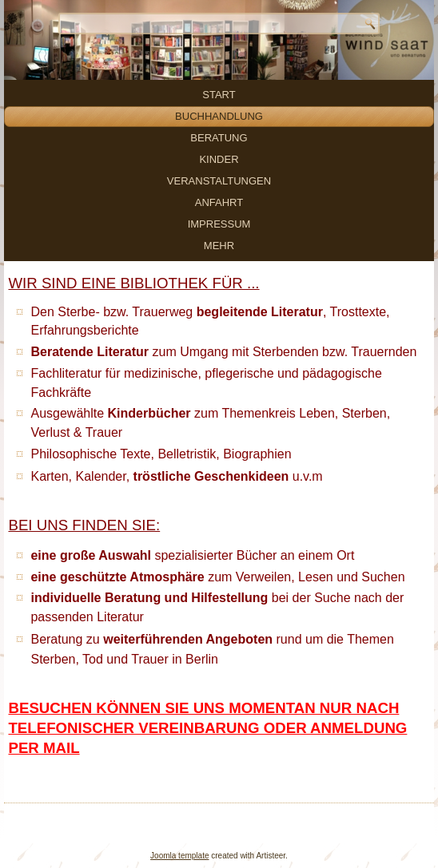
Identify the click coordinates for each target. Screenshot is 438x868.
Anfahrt (219, 202)
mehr (219, 246)
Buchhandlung (219, 116)
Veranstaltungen (219, 181)
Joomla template (179, 856)
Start (219, 95)
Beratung (219, 138)
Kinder (219, 159)
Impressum (219, 224)
